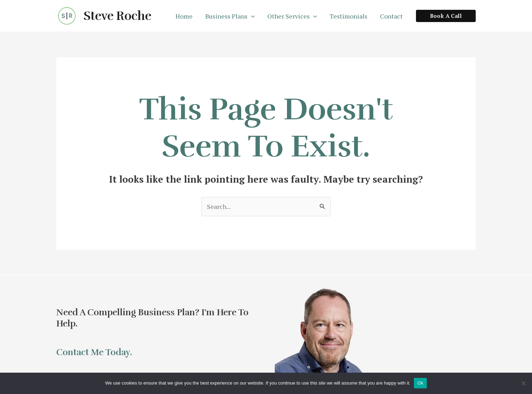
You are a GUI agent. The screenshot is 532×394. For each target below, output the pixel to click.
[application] (251, 16)
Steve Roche (117, 16)
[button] (446, 16)
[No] (523, 383)
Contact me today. (94, 352)
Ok (420, 383)
